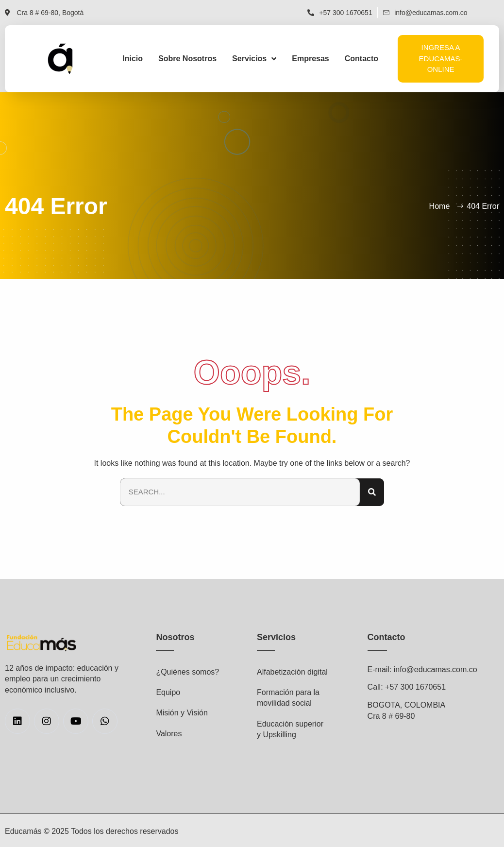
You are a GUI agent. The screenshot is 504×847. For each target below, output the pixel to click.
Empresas (311, 59)
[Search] (372, 492)
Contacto (361, 59)
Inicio (133, 59)
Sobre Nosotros (187, 59)
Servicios (254, 59)
